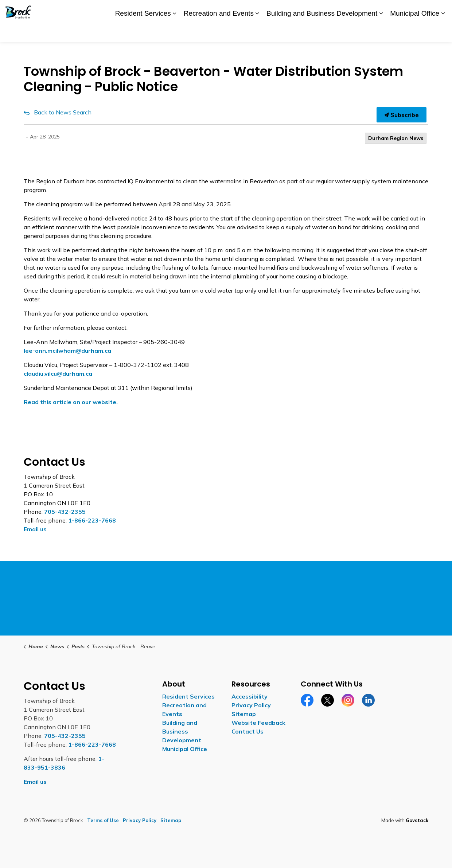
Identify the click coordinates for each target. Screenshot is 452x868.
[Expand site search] (439, 11)
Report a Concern (371, 10)
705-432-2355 (65, 512)
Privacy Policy (251, 705)
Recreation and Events (219, 31)
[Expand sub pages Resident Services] (175, 32)
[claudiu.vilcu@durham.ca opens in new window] (58, 374)
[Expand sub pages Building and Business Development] (381, 32)
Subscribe (402, 115)
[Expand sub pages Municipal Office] (443, 32)
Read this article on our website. (71, 402)
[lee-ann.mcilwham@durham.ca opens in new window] (67, 351)
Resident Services (143, 31)
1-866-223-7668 (92, 520)
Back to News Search (63, 112)
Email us (35, 529)
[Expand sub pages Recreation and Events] (257, 32)
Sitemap (244, 714)
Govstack (417, 820)
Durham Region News (396, 138)
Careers (333, 10)
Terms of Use (103, 820)
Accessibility (303, 10)
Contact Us (412, 10)
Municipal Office (415, 31)
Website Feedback (258, 723)
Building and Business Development (322, 31)
